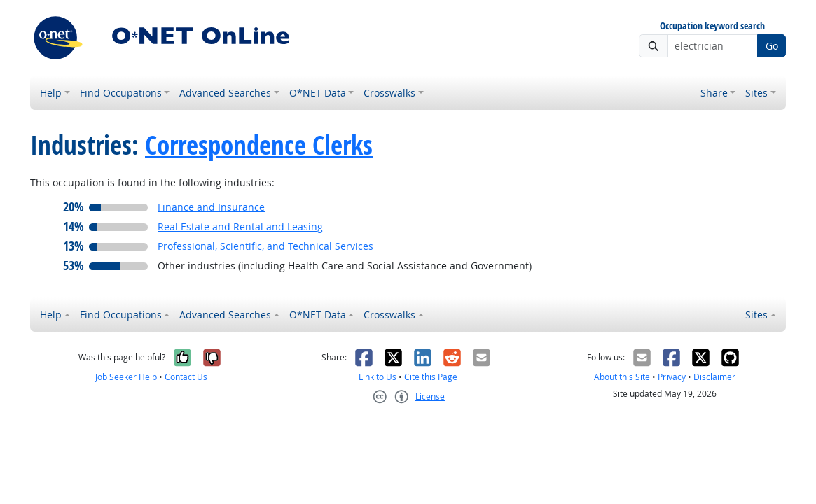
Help (51, 93)
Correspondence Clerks (259, 145)
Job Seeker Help (126, 377)
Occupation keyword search (712, 26)
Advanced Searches (225, 93)
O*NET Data (318, 93)
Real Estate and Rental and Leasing (240, 226)
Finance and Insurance (211, 207)
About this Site (622, 377)
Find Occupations (121, 93)
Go (772, 46)
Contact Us (186, 377)
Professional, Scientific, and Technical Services (265, 246)
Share (714, 93)
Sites (756, 93)
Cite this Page (431, 377)
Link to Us (378, 377)
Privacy (672, 377)
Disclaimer (714, 377)
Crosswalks (389, 93)
